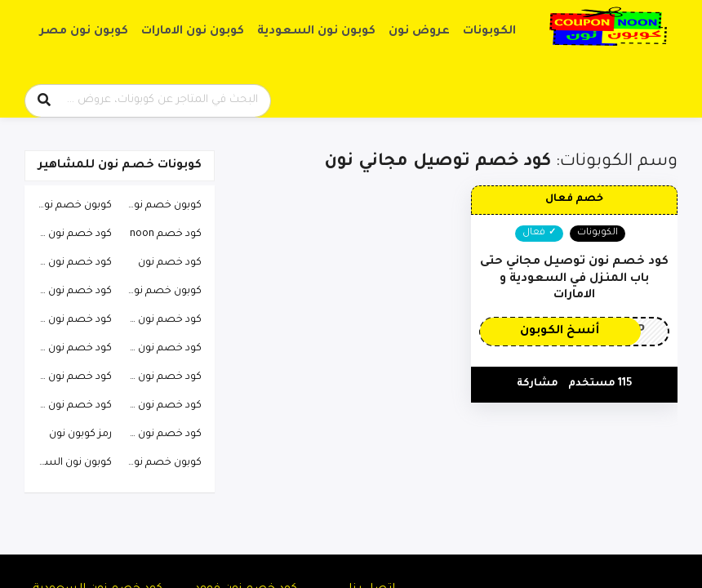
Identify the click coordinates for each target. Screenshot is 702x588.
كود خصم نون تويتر (161, 406)
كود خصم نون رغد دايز (71, 406)
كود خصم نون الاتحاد (161, 320)
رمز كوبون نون (80, 434)
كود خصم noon (166, 234)
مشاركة (538, 384)
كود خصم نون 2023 (71, 263)
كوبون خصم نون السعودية (161, 206)
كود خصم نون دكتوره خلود (71, 377)
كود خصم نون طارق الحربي (71, 320)
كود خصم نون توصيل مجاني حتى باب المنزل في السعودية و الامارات (574, 279)
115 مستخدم (600, 384)
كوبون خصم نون (74, 206)
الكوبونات (489, 32)
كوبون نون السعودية (316, 32)
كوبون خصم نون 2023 (161, 463)
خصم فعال (574, 199)
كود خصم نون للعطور (71, 234)
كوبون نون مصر (84, 32)
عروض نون (419, 32)
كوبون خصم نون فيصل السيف (161, 292)
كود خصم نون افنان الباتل (71, 349)
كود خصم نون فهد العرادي (71, 292)
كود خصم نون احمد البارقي (161, 377)
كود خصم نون (170, 263)
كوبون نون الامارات (193, 32)
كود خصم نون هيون (161, 434)
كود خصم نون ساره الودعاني (161, 349)
